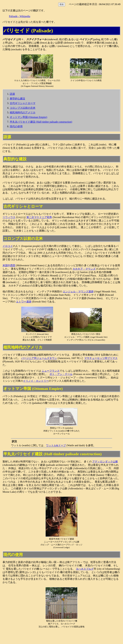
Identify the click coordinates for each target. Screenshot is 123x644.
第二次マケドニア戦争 (39, 217)
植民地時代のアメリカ (23, 112)
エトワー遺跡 (24, 302)
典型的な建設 (17, 99)
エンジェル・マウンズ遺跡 (78, 291)
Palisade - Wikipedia (20, 16)
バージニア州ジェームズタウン (39, 358)
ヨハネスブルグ (85, 569)
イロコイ (8, 246)
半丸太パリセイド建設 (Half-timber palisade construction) (41, 122)
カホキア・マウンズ (84, 269)
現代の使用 (16, 126)
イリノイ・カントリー (36, 381)
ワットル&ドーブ (56, 445)
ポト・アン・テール (61, 374)
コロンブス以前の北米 (23, 108)
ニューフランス (51, 371)
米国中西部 (9, 265)
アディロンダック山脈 (105, 462)
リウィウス (9, 217)
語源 (12, 94)
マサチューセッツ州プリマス (101, 358)
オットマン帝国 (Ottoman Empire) (29, 117)
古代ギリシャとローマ (23, 103)
